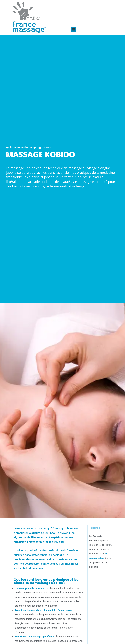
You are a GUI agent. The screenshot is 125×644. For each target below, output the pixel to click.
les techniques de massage (23, 148)
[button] (73, 29)
